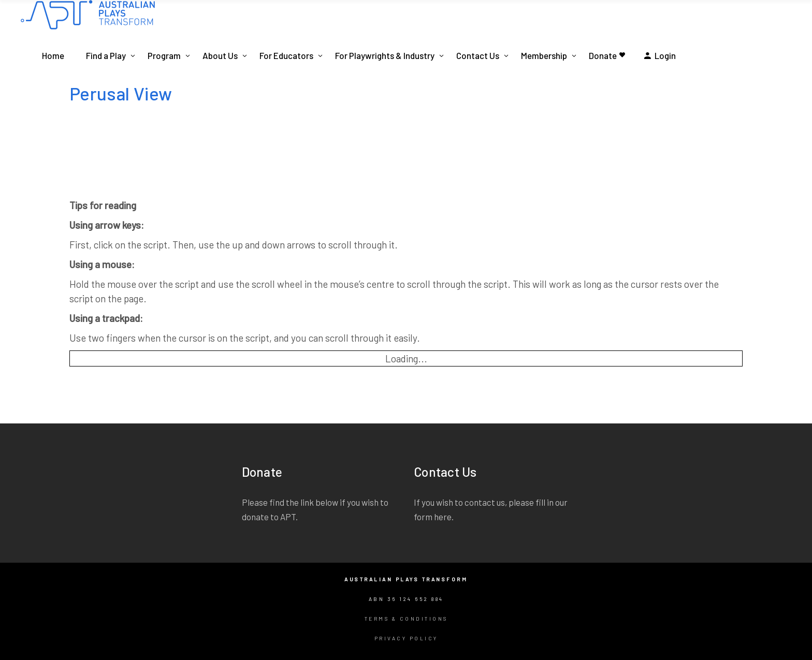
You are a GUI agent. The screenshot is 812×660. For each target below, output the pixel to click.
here (443, 517)
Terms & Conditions (406, 619)
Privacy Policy (406, 638)
